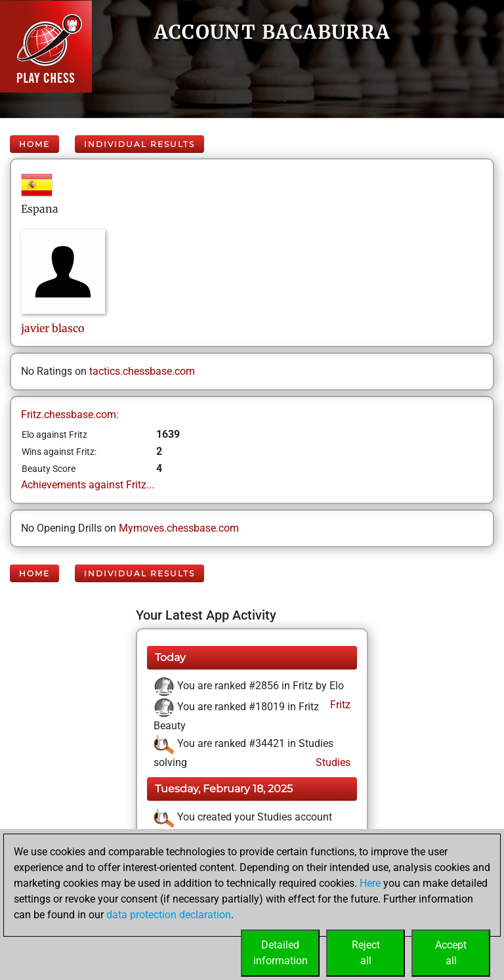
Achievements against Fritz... (88, 485)
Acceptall (451, 953)
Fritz (339, 705)
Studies (332, 762)
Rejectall (366, 953)
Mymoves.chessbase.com (179, 528)
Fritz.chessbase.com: (70, 415)
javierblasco (52, 328)
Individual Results (139, 144)
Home (34, 144)
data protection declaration (169, 915)
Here (370, 883)
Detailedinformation (281, 953)
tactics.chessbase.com (142, 371)
